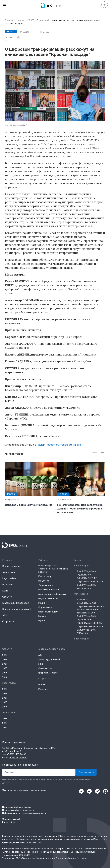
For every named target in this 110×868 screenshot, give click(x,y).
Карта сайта (8, 822)
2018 (5, 677)
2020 (5, 668)
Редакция (43, 689)
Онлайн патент (46, 668)
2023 (5, 655)
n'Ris (41, 664)
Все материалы (11, 566)
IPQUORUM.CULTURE (87, 578)
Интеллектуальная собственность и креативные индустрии (53, 569)
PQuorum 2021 (83, 600)
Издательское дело (48, 612)
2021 (4, 664)
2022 (5, 659)
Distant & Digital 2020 (87, 603)
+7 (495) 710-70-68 (16, 754)
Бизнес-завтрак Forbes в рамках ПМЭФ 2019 (89, 611)
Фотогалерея (81, 594)
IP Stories (8, 584)
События (7, 597)
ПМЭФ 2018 (82, 633)
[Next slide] (102, 453)
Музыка (42, 616)
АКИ (5, 615)
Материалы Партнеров (16, 603)
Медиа (42, 603)
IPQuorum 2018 (84, 588)
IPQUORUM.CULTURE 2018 (89, 623)
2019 (5, 673)
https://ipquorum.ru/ (20, 839)
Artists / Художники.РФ (49, 659)
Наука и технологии (48, 598)
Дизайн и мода (46, 585)
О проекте (8, 621)
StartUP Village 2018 (86, 585)
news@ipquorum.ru (18, 757)
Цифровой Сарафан (48, 673)
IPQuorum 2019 (84, 575)
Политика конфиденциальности (18, 810)
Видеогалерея (82, 566)
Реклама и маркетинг (49, 590)
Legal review (9, 578)
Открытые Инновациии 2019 (91, 606)
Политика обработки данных (17, 807)
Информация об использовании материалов (24, 813)
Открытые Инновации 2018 (90, 582)
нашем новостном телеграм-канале (59, 445)
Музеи (42, 621)
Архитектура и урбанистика (52, 594)
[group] (29, 484)
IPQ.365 (31, 20)
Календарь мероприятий (17, 609)
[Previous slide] (95, 453)
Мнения (42, 685)
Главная (9, 20)
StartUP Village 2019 (86, 571)
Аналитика (9, 572)
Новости (20, 20)
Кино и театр (45, 576)
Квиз (5, 591)
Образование (45, 607)
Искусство (44, 581)
